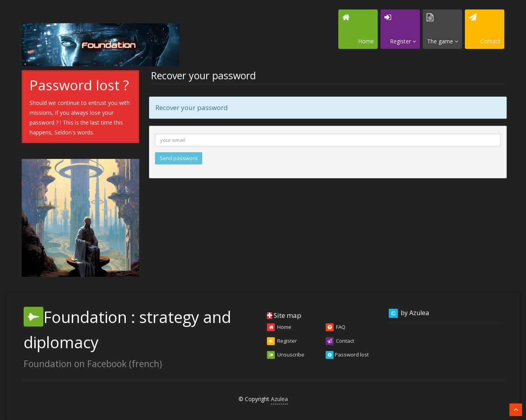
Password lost (347, 355)
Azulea (279, 399)
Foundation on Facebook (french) (93, 364)
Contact (340, 341)
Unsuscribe (286, 355)
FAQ (336, 327)
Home (279, 327)
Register (282, 341)
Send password (179, 158)
